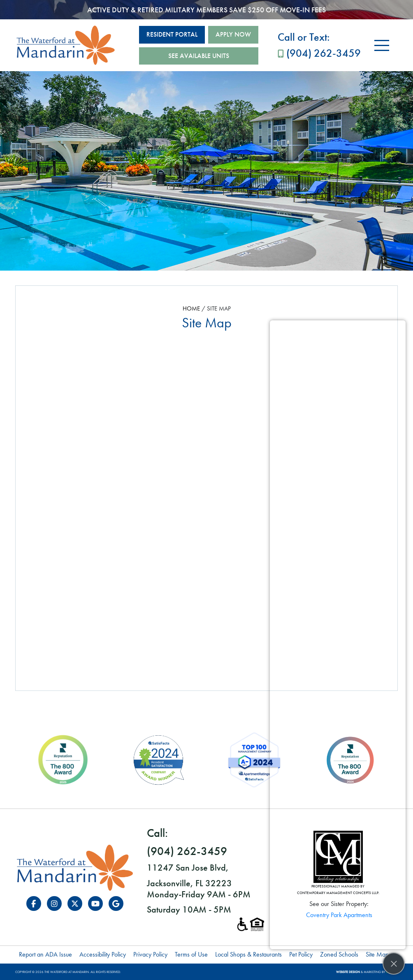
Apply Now (233, 34)
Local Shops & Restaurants (248, 954)
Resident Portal (172, 34)
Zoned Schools (339, 954)
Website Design (348, 972)
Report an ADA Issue (45, 954)
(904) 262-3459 (319, 45)
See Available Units (199, 56)
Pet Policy (301, 954)
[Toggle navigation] (382, 45)
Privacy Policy (150, 954)
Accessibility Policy (103, 954)
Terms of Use (191, 954)
